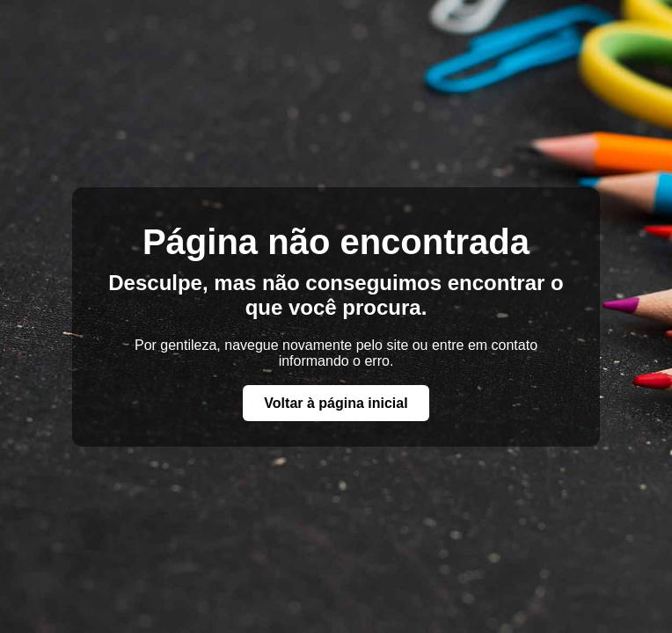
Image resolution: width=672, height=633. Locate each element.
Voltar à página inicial (336, 403)
